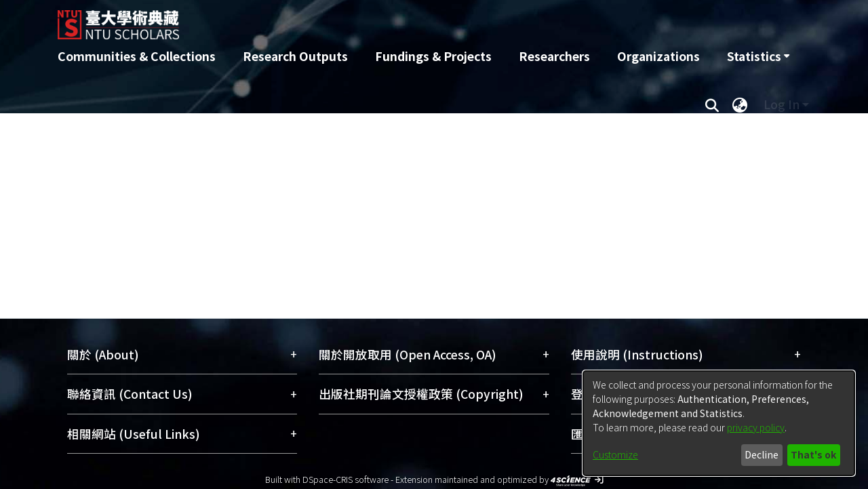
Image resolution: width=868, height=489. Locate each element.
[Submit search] (712, 104)
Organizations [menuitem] (658, 56)
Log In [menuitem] (782, 104)
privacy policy (756, 427)
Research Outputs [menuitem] (295, 56)
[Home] (361, 20)
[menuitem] (758, 56)
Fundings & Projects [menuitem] (433, 56)
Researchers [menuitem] (554, 56)
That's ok (813, 454)
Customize (615, 454)
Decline (762, 454)
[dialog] (719, 423)
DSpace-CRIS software (346, 479)
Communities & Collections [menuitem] (137, 56)
